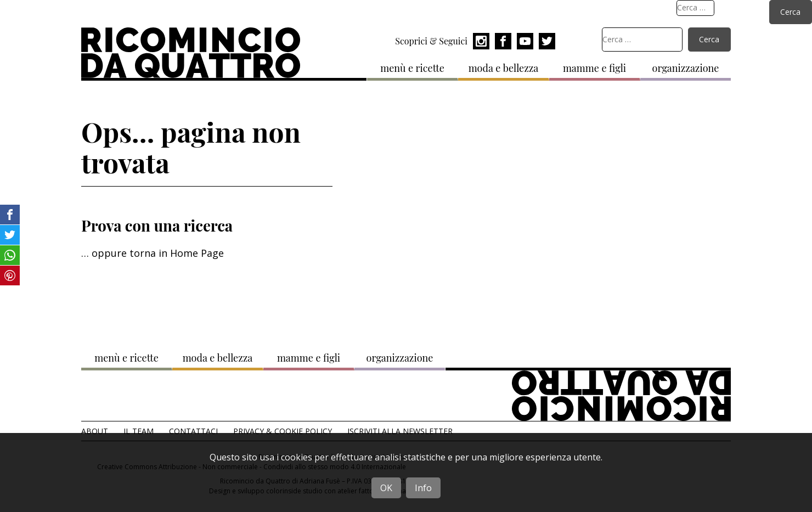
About (95, 431)
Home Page (197, 253)
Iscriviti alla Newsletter (400, 431)
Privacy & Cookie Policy (283, 431)
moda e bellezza (504, 68)
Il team (139, 431)
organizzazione (686, 68)
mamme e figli (594, 68)
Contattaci (193, 431)
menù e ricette (412, 68)
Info (423, 488)
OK (386, 488)
